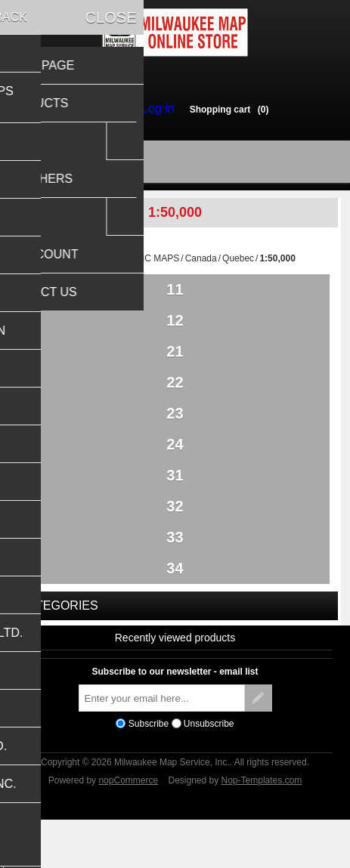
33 (175, 574)
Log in (154, 109)
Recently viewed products (175, 682)
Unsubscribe (209, 768)
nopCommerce (128, 825)
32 (175, 539)
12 (175, 331)
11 (175, 296)
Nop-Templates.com (262, 825)
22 (175, 400)
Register (107, 109)
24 (175, 470)
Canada (201, 265)
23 (175, 435)
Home (67, 265)
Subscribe (149, 768)
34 (175, 609)
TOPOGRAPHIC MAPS (132, 265)
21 (175, 366)
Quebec (238, 265)
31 (175, 505)
